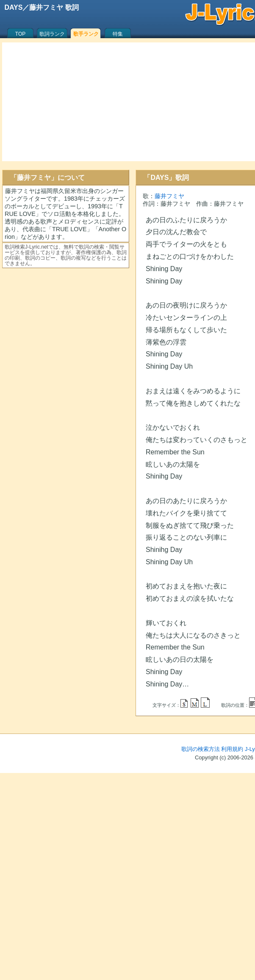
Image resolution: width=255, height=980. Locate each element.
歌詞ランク (52, 34)
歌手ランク (86, 34)
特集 (118, 34)
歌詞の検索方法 (201, 749)
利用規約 (232, 749)
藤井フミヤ (169, 196)
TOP (20, 34)
